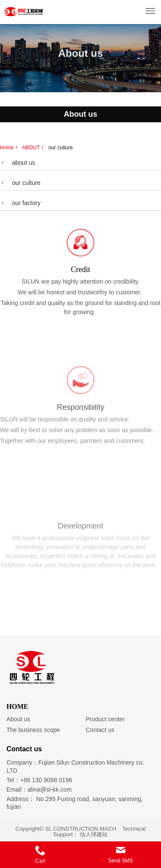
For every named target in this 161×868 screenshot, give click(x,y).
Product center (105, 719)
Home (7, 148)
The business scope (33, 730)
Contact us (100, 730)
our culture (60, 148)
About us (18, 719)
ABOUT (30, 148)
